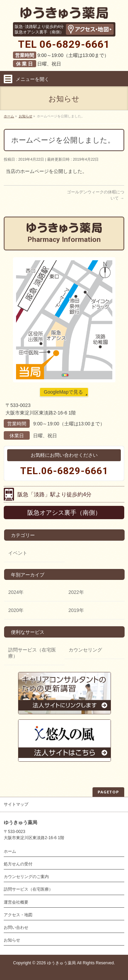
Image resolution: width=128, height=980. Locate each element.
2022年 (76, 592)
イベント (18, 553)
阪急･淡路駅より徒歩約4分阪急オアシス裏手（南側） (39, 29)
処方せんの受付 (18, 864)
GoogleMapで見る (63, 392)
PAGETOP (108, 792)
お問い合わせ (16, 927)
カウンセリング (85, 650)
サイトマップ (16, 804)
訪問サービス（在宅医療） (32, 653)
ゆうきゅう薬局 (61, 963)
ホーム (10, 851)
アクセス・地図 (18, 915)
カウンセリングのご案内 (26, 877)
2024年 (16, 592)
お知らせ (12, 940)
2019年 (76, 610)
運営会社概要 (16, 902)
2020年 (16, 610)
